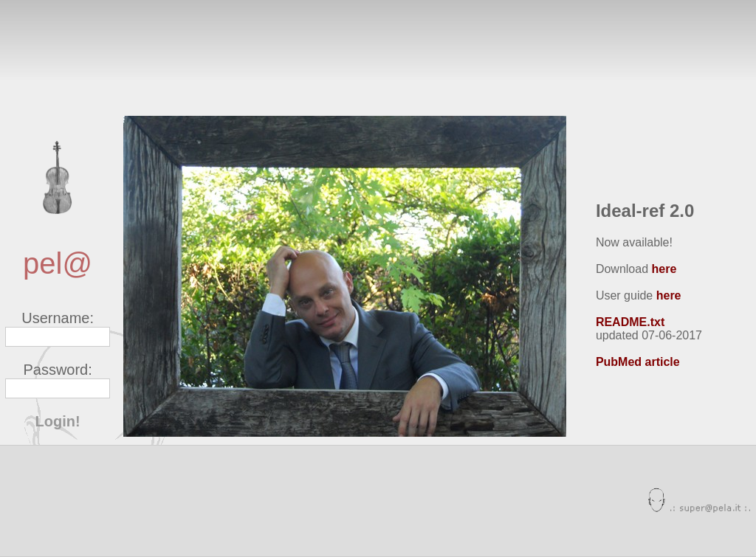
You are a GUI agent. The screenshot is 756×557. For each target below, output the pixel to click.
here (664, 269)
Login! (58, 421)
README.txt (630, 322)
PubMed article (638, 362)
